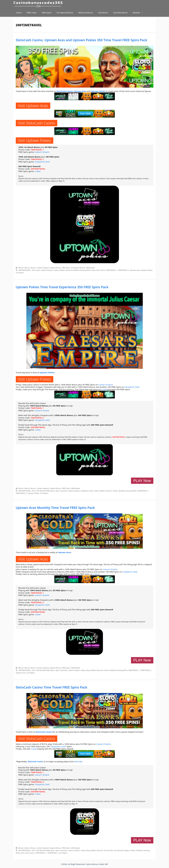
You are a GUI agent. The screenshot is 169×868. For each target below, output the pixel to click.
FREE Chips (32, 13)
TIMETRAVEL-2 (37, 159)
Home (19, 13)
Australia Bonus (120, 13)
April (38, 270)
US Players (20, 273)
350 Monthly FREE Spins (46, 491)
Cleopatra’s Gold (42, 162)
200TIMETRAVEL (38, 169)
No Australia (108, 850)
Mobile (62, 270)
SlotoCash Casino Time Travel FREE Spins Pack (52, 687)
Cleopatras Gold (87, 491)
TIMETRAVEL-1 (37, 150)
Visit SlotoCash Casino (37, 123)
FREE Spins (47, 13)
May (88, 670)
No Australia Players (122, 850)
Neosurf (69, 270)
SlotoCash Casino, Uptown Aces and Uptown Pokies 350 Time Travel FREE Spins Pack (82, 40)
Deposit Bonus (55, 268)
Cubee (38, 171)
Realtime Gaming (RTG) (82, 270)
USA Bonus (103, 13)
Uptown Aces (80, 91)
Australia (63, 491)
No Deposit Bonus (65, 13)
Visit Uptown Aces (33, 106)
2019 (34, 270)
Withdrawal (90, 268)
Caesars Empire (47, 270)
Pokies (115, 491)
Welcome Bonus (86, 13)
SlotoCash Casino (65, 91)
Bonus (33, 268)
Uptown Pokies (98, 91)
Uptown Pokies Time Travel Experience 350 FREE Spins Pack (62, 287)
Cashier (39, 268)
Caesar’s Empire (42, 152)
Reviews (139, 13)
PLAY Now (142, 481)
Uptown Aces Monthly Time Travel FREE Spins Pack (55, 508)
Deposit (46, 268)
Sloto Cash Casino (98, 270)
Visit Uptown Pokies (35, 140)
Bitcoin (21, 268)
